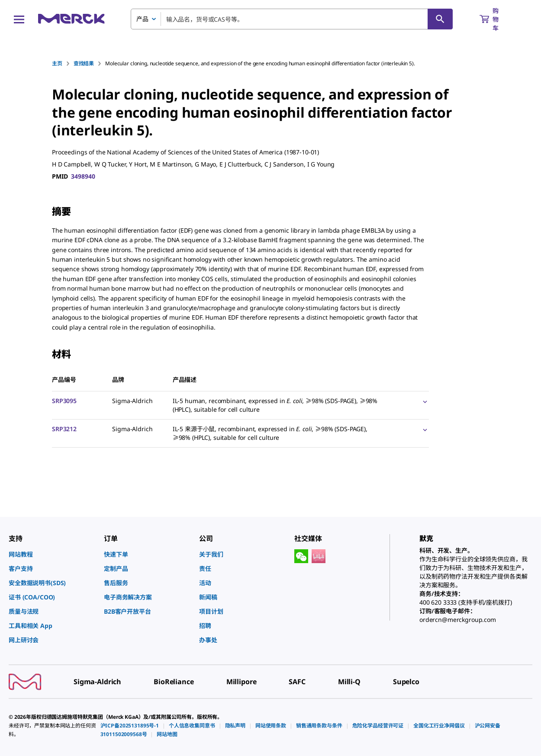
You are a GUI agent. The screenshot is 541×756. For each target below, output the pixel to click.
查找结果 (84, 63)
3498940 (83, 176)
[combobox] (292, 19)
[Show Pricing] (423, 401)
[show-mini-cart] (497, 19)
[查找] (440, 19)
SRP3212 (64, 429)
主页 (57, 63)
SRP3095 (64, 401)
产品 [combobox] (142, 19)
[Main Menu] (19, 19)
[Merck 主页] (71, 19)
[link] (52, 554)
